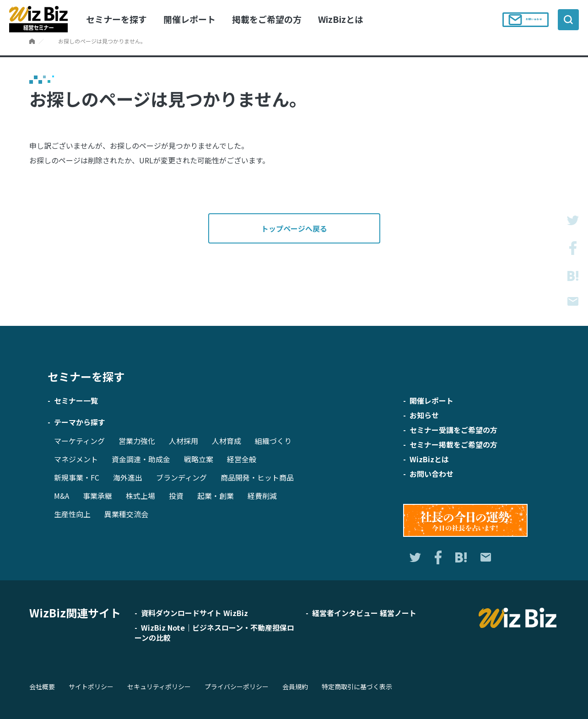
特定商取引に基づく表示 (357, 687)
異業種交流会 (126, 514)
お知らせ (424, 415)
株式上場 (140, 496)
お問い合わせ (520, 19)
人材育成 (227, 441)
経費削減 (262, 496)
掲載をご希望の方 (267, 19)
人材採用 (183, 441)
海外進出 (128, 477)
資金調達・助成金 (141, 459)
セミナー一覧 (76, 400)
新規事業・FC (77, 477)
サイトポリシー (91, 687)
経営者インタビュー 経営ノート (364, 613)
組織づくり (273, 441)
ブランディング (181, 477)
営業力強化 (137, 441)
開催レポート (189, 19)
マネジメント (76, 459)
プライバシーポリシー (237, 687)
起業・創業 (216, 496)
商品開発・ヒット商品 (257, 477)
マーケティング (79, 441)
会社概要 (42, 687)
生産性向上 (72, 514)
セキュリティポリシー (159, 687)
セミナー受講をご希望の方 (453, 430)
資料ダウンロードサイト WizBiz (194, 613)
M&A (62, 496)
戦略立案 (199, 459)
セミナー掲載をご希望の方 (453, 444)
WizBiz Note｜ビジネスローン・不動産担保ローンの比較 (214, 633)
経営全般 (242, 459)
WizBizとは (341, 19)
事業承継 (97, 496)
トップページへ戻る (294, 228)
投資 (176, 496)
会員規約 (295, 687)
